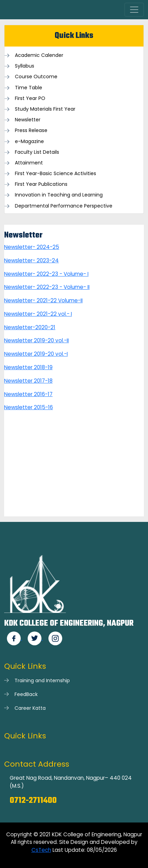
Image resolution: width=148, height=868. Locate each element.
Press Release (31, 130)
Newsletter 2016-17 (28, 394)
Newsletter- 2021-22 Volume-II (43, 300)
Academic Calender (39, 55)
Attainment (29, 163)
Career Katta (30, 708)
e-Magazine (29, 142)
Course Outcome (36, 77)
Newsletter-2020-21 (30, 327)
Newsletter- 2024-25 (32, 247)
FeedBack (26, 694)
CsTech (41, 850)
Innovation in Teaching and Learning (59, 195)
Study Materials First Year (45, 109)
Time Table (29, 88)
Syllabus (25, 66)
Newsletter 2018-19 (28, 367)
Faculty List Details (37, 152)
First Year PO (30, 98)
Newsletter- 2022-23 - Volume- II (47, 287)
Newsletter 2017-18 (28, 381)
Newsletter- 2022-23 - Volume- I (46, 274)
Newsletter (28, 120)
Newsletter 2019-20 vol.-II (36, 340)
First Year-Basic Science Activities (55, 174)
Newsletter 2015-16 (29, 407)
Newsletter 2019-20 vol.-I (36, 354)
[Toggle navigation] (134, 10)
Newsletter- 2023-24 (31, 260)
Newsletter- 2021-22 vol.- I (38, 314)
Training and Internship (42, 680)
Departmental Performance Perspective (64, 206)
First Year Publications (41, 184)
